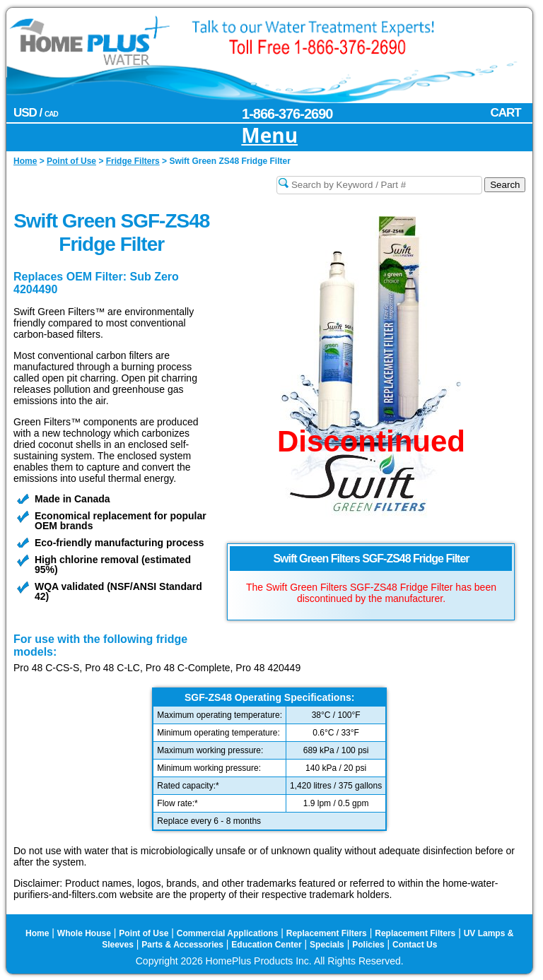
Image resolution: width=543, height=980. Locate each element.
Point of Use (144, 933)
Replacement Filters (327, 933)
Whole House (84, 933)
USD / (36, 113)
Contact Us (415, 945)
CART (505, 113)
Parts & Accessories (182, 945)
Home (37, 933)
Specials (327, 945)
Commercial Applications (228, 933)
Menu (269, 136)
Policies (368, 945)
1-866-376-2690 (287, 114)
